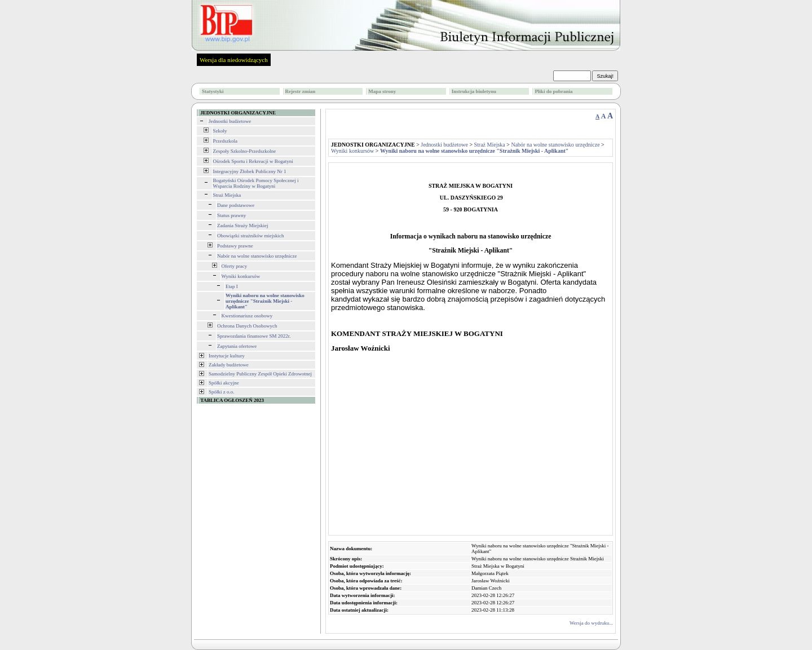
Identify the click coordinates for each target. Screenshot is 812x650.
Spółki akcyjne (224, 383)
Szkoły (220, 131)
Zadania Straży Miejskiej (242, 225)
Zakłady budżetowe (229, 365)
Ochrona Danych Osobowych (247, 326)
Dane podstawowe (236, 205)
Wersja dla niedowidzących (234, 60)
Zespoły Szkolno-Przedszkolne (245, 151)
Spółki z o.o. (222, 392)
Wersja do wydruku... (591, 623)
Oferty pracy (235, 266)
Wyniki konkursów (241, 276)
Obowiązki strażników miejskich (250, 236)
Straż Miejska (227, 195)
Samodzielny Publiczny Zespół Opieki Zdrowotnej (260, 374)
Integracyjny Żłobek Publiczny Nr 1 (250, 171)
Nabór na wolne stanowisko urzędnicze (257, 256)
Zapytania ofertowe (237, 346)
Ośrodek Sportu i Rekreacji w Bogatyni (253, 161)
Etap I (232, 286)
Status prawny (231, 215)
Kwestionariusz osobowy (247, 316)
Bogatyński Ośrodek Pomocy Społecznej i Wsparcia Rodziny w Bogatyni (256, 183)
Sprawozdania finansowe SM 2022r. (254, 336)
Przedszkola (225, 141)
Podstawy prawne (235, 246)
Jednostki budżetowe (230, 121)
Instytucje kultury (227, 356)
